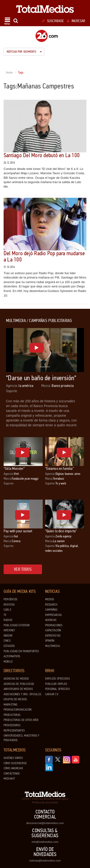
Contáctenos (12, 774)
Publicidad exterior (17, 625)
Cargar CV (52, 694)
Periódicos (10, 599)
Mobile (8, 662)
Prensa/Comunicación (18, 710)
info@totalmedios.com (45, 842)
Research (51, 605)
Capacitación (53, 630)
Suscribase (53, 21)
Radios (8, 620)
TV (5, 615)
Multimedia (52, 646)
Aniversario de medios (18, 689)
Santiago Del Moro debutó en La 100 (42, 155)
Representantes (14, 731)
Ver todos (23, 569)
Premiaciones (54, 625)
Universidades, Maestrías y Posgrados (21, 738)
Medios (50, 599)
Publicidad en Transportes (21, 651)
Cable (7, 610)
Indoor (8, 636)
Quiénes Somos (13, 758)
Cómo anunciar (13, 768)
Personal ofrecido (57, 689)
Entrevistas (53, 636)
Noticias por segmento (24, 52)
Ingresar (76, 21)
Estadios (9, 646)
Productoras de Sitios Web (21, 720)
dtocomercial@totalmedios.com (45, 823)
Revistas (9, 605)
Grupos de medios (15, 699)
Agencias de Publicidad (19, 684)
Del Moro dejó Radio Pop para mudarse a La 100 (44, 257)
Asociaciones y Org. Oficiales (22, 694)
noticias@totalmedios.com (45, 861)
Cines (7, 641)
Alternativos (12, 656)
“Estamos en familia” (60, 468)
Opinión (50, 641)
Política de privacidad (45, 802)
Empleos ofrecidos (57, 679)
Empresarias (53, 615)
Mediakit (9, 779)
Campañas (51, 610)
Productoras (12, 715)
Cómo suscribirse (15, 763)
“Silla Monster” (14, 468)
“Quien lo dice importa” (61, 531)
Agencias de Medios (16, 679)
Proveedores (12, 725)
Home (9, 73)
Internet (9, 630)
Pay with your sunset (18, 531)
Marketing (11, 705)
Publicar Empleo (56, 684)
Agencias (51, 620)
